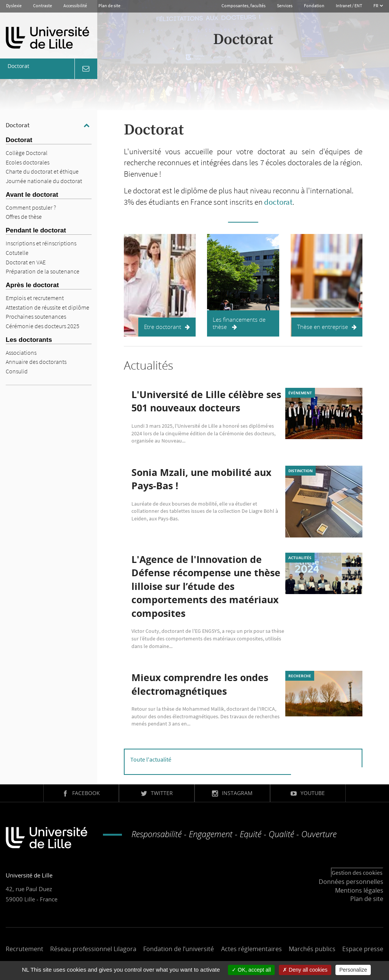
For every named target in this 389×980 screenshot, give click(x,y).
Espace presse (363, 949)
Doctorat (18, 125)
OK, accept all (251, 970)
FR (376, 6)
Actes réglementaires (251, 949)
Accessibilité (75, 6)
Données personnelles (351, 882)
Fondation (314, 6)
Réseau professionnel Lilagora (93, 949)
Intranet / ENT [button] (349, 6)
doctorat (278, 202)
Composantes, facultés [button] (244, 6)
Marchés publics (312, 949)
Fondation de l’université (179, 949)
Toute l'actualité (151, 759)
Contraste (43, 6)
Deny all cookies (305, 970)
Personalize (353, 970)
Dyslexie (14, 6)
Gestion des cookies (357, 873)
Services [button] (285, 6)
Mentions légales (359, 890)
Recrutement (25, 949)
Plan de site (109, 6)
